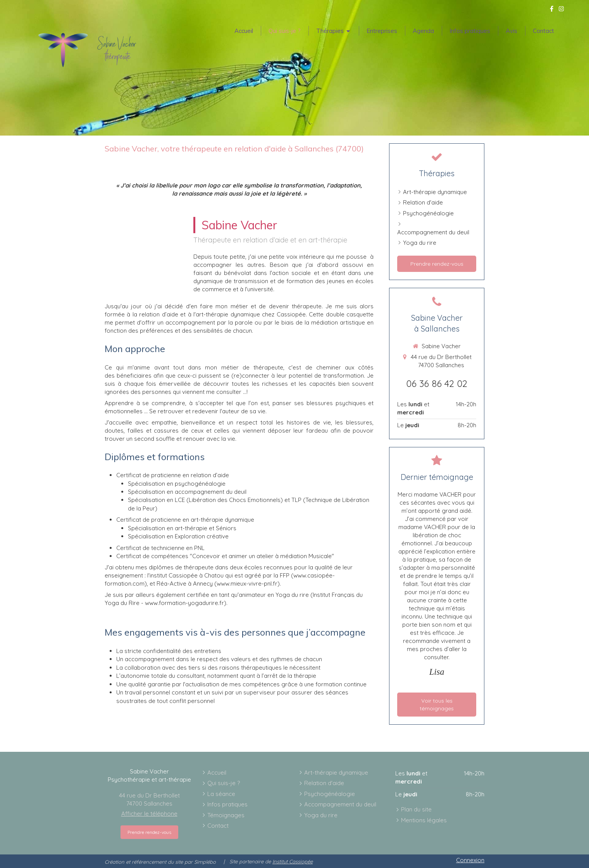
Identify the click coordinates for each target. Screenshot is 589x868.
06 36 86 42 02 (437, 383)
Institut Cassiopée (293, 861)
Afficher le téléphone (149, 814)
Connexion (470, 860)
